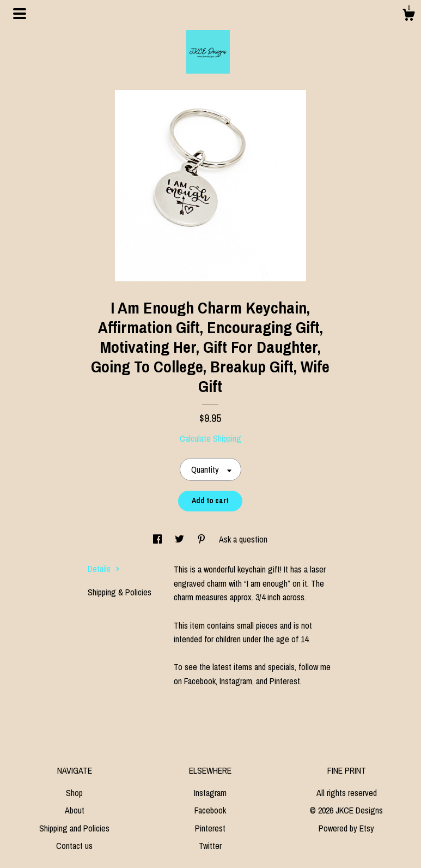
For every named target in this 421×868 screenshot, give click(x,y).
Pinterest (210, 828)
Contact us (74, 846)
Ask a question (243, 539)
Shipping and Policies (74, 828)
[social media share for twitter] (181, 539)
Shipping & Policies (120, 592)
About (75, 810)
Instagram (210, 793)
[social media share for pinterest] (203, 539)
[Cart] (408, 16)
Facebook (210, 810)
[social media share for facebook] (158, 539)
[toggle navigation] (20, 14)
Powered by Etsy (346, 828)
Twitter (210, 846)
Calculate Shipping (211, 438)
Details (104, 569)
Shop (74, 793)
